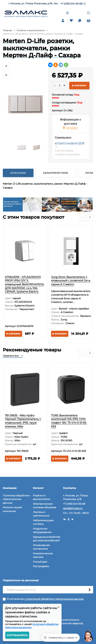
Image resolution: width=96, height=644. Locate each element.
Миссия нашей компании (12, 509)
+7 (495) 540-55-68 (71, 4)
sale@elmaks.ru (73, 508)
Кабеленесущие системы (43, 522)
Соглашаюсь (17, 635)
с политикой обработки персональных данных (54, 599)
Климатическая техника (43, 555)
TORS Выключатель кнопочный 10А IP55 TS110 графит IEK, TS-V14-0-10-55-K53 (69, 421)
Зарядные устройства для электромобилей (47, 539)
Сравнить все (13, 356)
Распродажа (41, 566)
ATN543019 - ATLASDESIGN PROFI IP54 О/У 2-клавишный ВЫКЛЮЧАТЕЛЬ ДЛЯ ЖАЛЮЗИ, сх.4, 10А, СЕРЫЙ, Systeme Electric (24, 284)
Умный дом (40, 562)
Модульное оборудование (42, 530)
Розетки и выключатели (31, 30)
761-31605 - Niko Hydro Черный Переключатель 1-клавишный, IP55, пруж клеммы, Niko (23, 421)
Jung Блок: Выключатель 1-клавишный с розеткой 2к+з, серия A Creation (71, 281)
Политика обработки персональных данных (16, 499)
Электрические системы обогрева (45, 506)
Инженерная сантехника (41, 547)
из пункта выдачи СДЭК (70, 143)
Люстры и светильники (41, 514)
